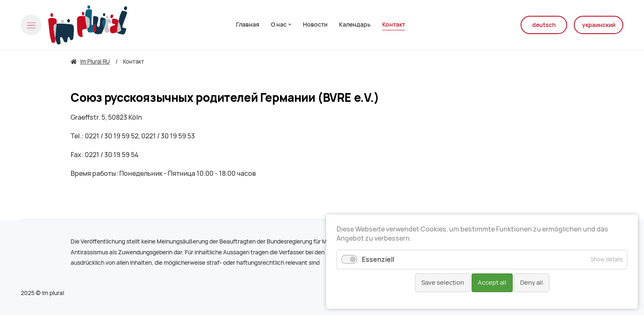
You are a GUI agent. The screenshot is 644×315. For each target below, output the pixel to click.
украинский (599, 25)
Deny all (532, 283)
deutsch (544, 25)
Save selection (443, 283)
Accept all (492, 283)
